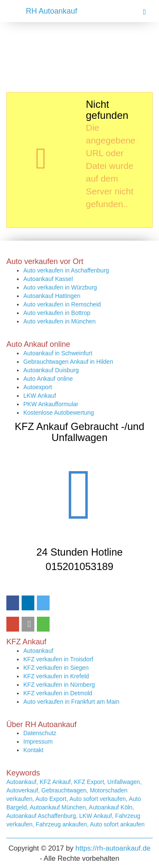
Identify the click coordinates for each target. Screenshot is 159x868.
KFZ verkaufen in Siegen (56, 668)
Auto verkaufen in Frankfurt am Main (71, 702)
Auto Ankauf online (48, 379)
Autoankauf (38, 651)
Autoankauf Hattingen (52, 296)
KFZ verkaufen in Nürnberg (59, 685)
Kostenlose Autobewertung (59, 413)
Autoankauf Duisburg (51, 370)
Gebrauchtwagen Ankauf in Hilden (68, 362)
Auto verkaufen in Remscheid (62, 304)
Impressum (38, 742)
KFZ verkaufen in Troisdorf (58, 659)
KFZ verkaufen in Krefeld (56, 676)
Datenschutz (40, 733)
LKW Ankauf (40, 396)
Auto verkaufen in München (59, 321)
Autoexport (38, 387)
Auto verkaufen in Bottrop (57, 313)
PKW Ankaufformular (51, 404)
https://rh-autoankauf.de (113, 848)
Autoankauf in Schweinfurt (58, 353)
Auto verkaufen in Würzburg (60, 287)
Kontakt (33, 750)
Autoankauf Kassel (48, 279)
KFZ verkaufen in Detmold (58, 693)
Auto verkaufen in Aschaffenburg (66, 270)
